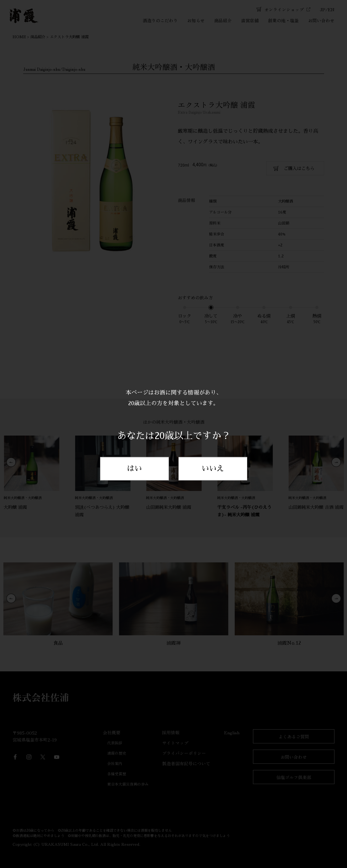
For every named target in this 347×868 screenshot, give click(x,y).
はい (134, 469)
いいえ (213, 469)
